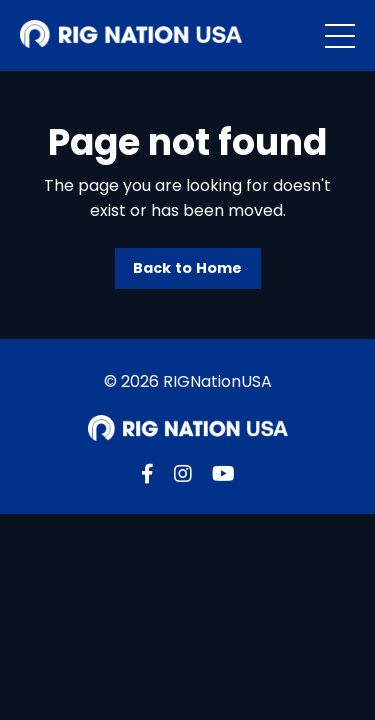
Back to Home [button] (188, 268)
